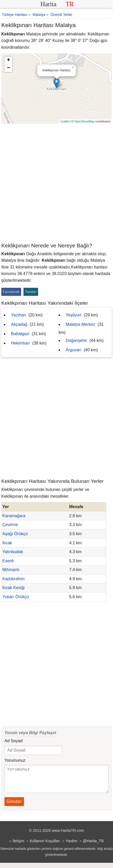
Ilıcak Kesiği (13, 588)
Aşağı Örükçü (15, 534)
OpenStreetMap (85, 121)
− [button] (8, 68)
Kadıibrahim (13, 579)
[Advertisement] (56, 183)
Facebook (11, 292)
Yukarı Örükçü (16, 597)
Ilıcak (7, 543)
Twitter (31, 292)
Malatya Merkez (81, 324)
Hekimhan (20, 343)
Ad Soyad (13, 741)
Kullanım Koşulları (45, 846)
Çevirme (10, 525)
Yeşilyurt (74, 315)
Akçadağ (19, 324)
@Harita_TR (93, 846)
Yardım (71, 846)
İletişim (18, 846)
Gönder (14, 807)
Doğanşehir (76, 341)
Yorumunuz (15, 760)
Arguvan (74, 350)
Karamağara (14, 516)
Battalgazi (20, 334)
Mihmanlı (11, 570)
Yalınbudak (13, 552)
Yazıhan (19, 315)
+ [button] (8, 60)
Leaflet (65, 121)
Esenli (8, 561)
